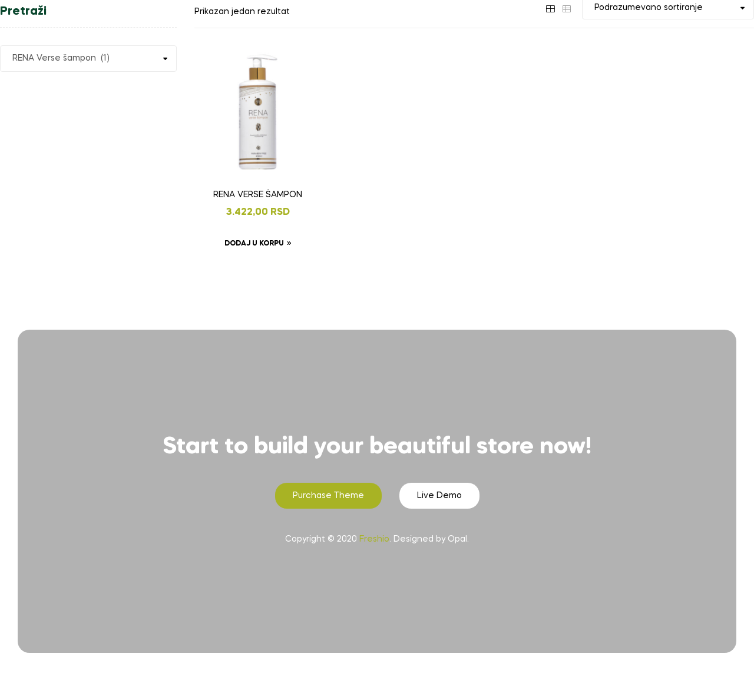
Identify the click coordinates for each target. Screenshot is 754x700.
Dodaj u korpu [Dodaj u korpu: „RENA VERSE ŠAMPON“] (254, 244)
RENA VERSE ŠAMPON (258, 195)
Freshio (374, 539)
